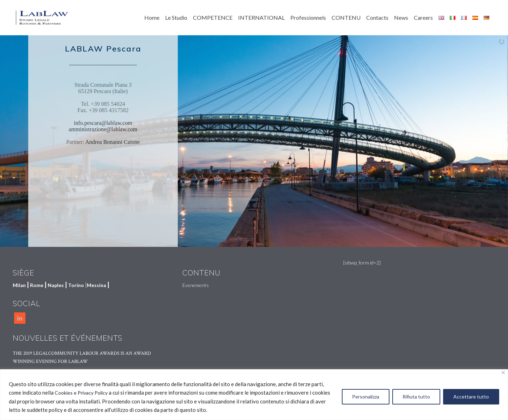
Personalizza (366, 397)
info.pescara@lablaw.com (103, 123)
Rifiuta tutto (416, 397)
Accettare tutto (471, 397)
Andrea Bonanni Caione (113, 142)
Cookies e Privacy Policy (81, 393)
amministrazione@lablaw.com (103, 129)
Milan (19, 285)
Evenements (196, 285)
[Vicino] (503, 373)
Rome (37, 285)
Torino (76, 285)
